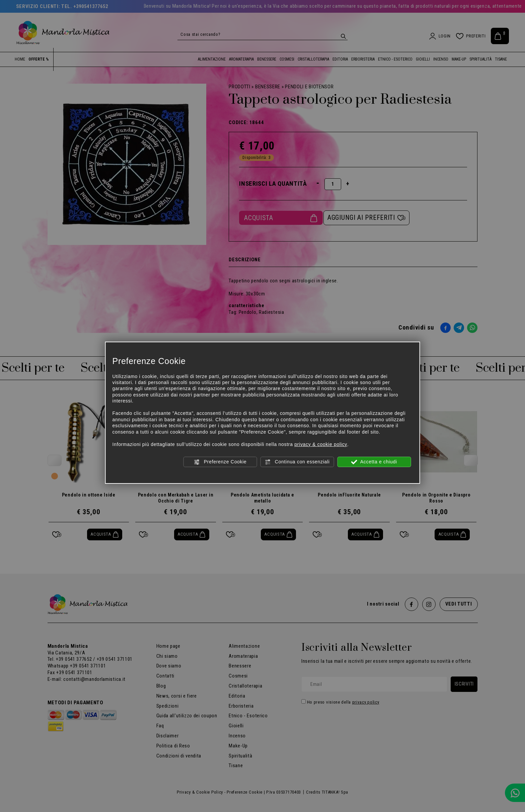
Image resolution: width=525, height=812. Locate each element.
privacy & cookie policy (321, 444)
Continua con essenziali (297, 462)
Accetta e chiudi (374, 462)
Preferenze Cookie (220, 462)
